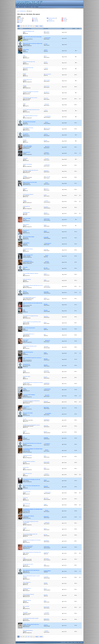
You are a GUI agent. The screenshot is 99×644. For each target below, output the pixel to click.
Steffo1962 (47, 159)
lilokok (45, 468)
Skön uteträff (25, 612)
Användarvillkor (63, 642)
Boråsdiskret (46, 207)
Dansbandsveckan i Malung (28, 249)
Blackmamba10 (47, 607)
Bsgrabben (46, 595)
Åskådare (25, 86)
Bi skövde (47, 498)
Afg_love (45, 432)
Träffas (24, 558)
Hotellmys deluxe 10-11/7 (27, 80)
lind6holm (47, 631)
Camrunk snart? (26, 467)
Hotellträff (25, 528)
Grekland (20, 21)
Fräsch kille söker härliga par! (28, 194)
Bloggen (37, 7)
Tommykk (46, 583)
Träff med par (25, 158)
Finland (35, 18)
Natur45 (45, 274)
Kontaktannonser (28, 7)
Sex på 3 (25, 419)
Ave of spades (47, 80)
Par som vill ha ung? (27, 504)
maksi (45, 565)
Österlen (25, 74)
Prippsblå (47, 347)
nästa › (37, 26)
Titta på (24, 370)
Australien (35, 21)
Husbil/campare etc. (26, 206)
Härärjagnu (47, 559)
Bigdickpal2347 (47, 619)
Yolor (46, 56)
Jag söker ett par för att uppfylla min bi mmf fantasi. (32, 540)
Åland (20, 22)
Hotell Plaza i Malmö (27, 376)
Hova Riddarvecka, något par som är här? (30, 116)
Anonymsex (25, 188)
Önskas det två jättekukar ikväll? (29, 31)
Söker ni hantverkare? (27, 582)
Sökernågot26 (46, 541)
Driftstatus (75, 642)
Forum (33, 7)
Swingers (25, 200)
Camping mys (25, 498)
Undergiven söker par (27, 588)
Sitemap (68, 642)
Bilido (45, 334)
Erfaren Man (46, 250)
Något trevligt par (26, 225)
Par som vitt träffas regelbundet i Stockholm (31, 273)
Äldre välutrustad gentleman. (28, 630)
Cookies (72, 642)
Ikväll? (24, 56)
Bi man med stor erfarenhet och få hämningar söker (32, 552)
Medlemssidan (22, 7)
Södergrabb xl (46, 171)
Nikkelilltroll (47, 371)
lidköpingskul (47, 523)
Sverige (20, 18)
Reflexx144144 (48, 128)
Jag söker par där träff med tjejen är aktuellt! (31, 618)
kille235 (45, 589)
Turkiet (64, 21)
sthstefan (47, 98)
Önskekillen (47, 613)
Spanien (20, 20)
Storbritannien (51, 21)
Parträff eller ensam (26, 212)
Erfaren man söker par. (27, 279)
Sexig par (25, 431)
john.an (46, 110)
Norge (64, 18)
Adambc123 (46, 401)
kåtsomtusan (47, 86)
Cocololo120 (46, 577)
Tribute (24, 104)
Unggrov (45, 504)
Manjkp (45, 225)
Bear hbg (45, 535)
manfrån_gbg (47, 165)
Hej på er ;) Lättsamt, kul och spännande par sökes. (32, 322)
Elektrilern (46, 377)
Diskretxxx (47, 189)
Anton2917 (47, 474)
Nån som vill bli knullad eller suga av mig (30, 534)
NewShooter (46, 426)
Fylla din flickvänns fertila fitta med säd (30, 346)
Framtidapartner (47, 420)
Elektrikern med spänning (27, 164)
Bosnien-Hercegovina (52, 18)
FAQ (79, 642)
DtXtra (45, 456)
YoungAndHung (47, 383)
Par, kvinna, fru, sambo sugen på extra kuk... (31, 170)
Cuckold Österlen (48, 74)
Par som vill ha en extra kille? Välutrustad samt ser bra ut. (33, 285)
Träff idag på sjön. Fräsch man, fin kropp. (30, 98)
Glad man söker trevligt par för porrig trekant (31, 92)
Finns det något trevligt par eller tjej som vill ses (31, 110)
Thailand (64, 20)
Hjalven (45, 322)
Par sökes (25, 140)
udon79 (45, 529)
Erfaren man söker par (27, 600)
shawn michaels (47, 462)
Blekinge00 (47, 104)
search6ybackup (48, 116)
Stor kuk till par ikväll (27, 492)
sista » (41, 26)
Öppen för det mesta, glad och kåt (29, 62)
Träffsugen (25, 176)
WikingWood (46, 316)
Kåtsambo (46, 213)
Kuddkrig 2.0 (47, 92)
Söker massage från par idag (28, 68)
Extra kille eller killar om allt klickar (29, 461)
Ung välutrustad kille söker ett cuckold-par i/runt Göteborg (33, 382)
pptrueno (47, 68)
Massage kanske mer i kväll (28, 564)
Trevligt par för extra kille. (27, 455)
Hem (17, 7)
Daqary (45, 280)
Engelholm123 (46, 553)
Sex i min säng (48, 177)
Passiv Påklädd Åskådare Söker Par (29, 298)
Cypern (49, 20)
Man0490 (45, 141)
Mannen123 (47, 286)
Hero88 (45, 195)
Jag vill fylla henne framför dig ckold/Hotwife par (31, 401)
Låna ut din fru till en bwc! (27, 473)
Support (81, 642)
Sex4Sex (47, 201)
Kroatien (35, 20)
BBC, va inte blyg (26, 606)
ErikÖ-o (46, 62)
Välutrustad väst (48, 492)
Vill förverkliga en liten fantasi (28, 128)
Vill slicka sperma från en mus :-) (29, 334)
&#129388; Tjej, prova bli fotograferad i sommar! (31, 425)
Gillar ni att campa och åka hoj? (28, 594)
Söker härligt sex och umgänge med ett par (30, 316)
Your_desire (47, 32)
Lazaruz (45, 298)
